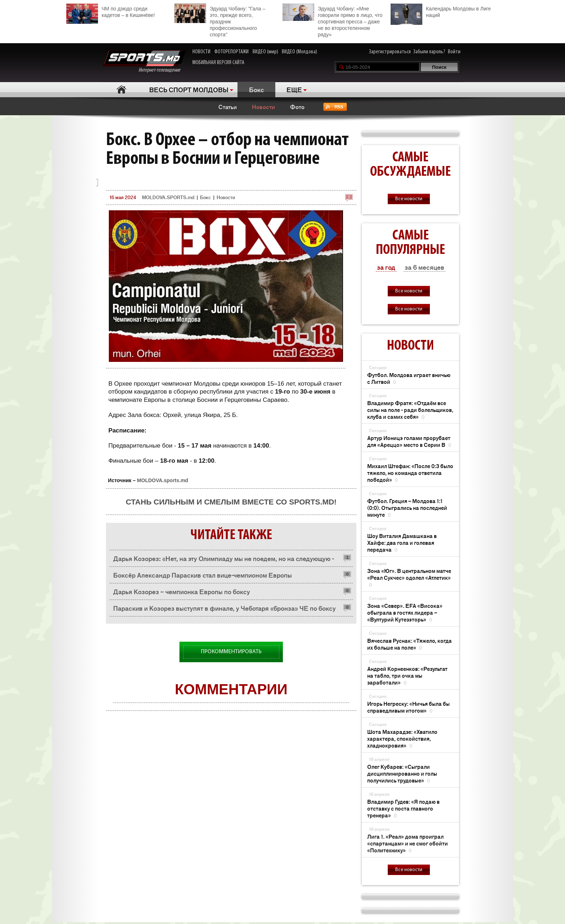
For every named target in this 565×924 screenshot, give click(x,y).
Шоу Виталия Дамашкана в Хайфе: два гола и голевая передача (402, 542)
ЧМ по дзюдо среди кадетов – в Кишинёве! (111, 11)
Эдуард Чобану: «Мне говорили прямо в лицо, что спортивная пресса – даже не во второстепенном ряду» (332, 21)
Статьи (228, 107)
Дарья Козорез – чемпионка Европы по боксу (182, 591)
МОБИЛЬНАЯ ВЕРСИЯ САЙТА (218, 63)
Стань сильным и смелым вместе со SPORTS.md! (231, 502)
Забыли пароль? (429, 52)
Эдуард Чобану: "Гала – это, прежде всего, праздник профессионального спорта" (220, 21)
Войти (454, 52)
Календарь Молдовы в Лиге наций (441, 11)
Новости (263, 107)
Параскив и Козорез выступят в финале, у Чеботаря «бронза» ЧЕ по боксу (224, 608)
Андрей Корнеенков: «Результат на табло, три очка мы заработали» (407, 675)
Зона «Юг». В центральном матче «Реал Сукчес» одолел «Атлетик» (409, 577)
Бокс (257, 89)
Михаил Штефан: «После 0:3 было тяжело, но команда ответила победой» (410, 473)
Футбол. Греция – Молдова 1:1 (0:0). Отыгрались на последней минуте (407, 508)
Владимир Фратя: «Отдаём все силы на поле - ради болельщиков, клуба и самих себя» (410, 410)
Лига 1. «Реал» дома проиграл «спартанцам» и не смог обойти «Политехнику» (408, 843)
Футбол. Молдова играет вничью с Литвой (409, 378)
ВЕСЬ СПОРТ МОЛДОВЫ (189, 89)
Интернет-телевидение (144, 62)
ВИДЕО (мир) (265, 52)
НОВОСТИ (201, 52)
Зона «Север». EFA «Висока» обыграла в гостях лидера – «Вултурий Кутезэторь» (405, 612)
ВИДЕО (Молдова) (299, 52)
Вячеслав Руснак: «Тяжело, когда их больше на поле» (410, 644)
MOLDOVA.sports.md (163, 480)
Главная (121, 89)
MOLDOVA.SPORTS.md (168, 197)
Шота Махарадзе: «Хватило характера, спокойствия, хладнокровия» (402, 738)
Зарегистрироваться (390, 52)
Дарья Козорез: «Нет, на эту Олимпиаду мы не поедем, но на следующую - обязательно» (224, 560)
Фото (297, 107)
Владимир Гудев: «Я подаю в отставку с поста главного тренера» (403, 808)
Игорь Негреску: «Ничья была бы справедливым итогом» (408, 707)
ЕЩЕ (294, 89)
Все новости (409, 199)
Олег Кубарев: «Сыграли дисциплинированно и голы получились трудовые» (402, 773)
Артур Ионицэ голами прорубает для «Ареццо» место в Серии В (409, 441)
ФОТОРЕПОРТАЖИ (232, 52)
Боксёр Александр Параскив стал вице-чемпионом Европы (203, 575)
